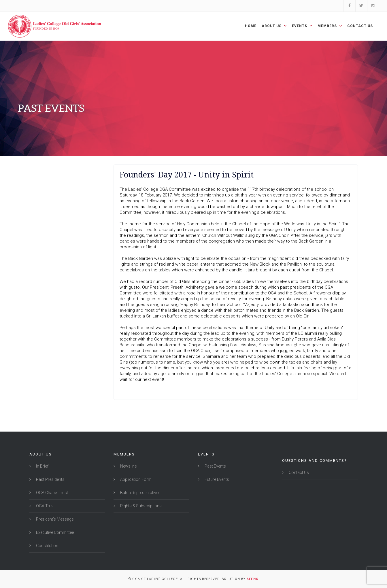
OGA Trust (45, 506)
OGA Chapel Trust (52, 493)
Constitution (47, 546)
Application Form (135, 479)
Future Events (216, 479)
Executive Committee (54, 532)
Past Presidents (50, 479)
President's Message (54, 519)
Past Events (215, 466)
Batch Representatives (140, 493)
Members (330, 26)
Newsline (128, 466)
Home (251, 26)
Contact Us (360, 26)
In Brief (42, 466)
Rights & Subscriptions (140, 506)
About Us (274, 26)
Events (302, 26)
